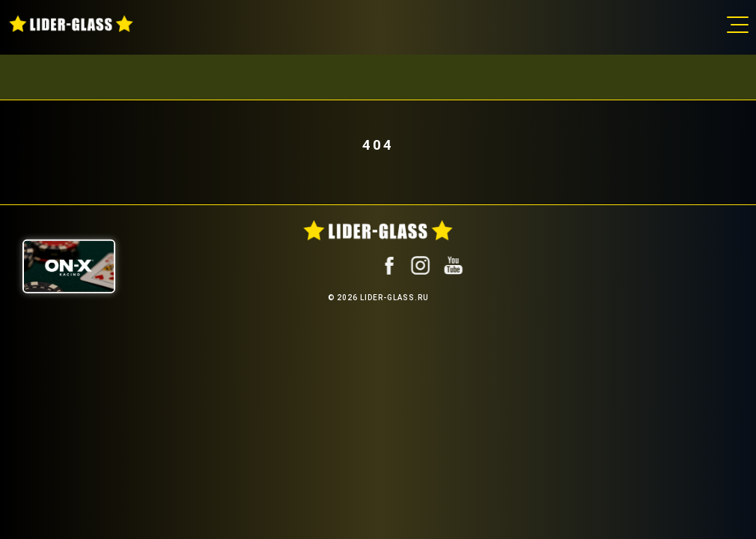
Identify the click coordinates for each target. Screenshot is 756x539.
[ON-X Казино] (69, 267)
